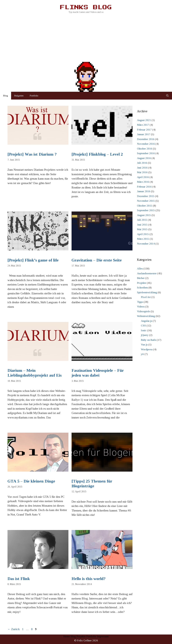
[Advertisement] (86, 37)
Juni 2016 (142, 168)
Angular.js (146, 321)
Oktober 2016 (145, 149)
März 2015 (143, 239)
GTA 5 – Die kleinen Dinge (31, 481)
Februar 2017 (144, 130)
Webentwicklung (146, 316)
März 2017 (143, 125)
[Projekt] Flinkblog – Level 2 (97, 154)
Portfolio (34, 96)
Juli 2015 (142, 220)
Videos (141, 307)
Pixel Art (146, 297)
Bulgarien (19, 96)
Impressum (103, 636)
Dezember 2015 (146, 196)
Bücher (141, 278)
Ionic (144, 330)
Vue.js (144, 345)
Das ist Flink (19, 579)
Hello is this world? (89, 579)
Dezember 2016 (146, 139)
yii (142, 354)
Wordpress (147, 349)
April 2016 (143, 177)
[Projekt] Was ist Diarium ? (32, 154)
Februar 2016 (144, 187)
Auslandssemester (147, 273)
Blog (6, 96)
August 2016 (144, 158)
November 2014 (146, 244)
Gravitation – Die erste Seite (97, 260)
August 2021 (144, 120)
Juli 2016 (142, 163)
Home (67, 636)
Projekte (142, 283)
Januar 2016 (144, 191)
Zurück (14, 629)
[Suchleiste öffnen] (167, 96)
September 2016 (146, 153)
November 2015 (146, 201)
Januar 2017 (144, 134)
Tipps (140, 302)
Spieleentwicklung (147, 292)
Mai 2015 (142, 229)
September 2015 (146, 210)
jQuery (145, 335)
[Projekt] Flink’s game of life (33, 260)
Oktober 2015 (145, 206)
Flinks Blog (86, 7)
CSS (143, 326)
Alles (140, 269)
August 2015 (144, 215)
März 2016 (143, 182)
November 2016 (146, 144)
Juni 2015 (142, 225)
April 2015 (143, 234)
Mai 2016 (142, 172)
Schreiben (142, 288)
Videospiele (143, 311)
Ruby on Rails (148, 340)
